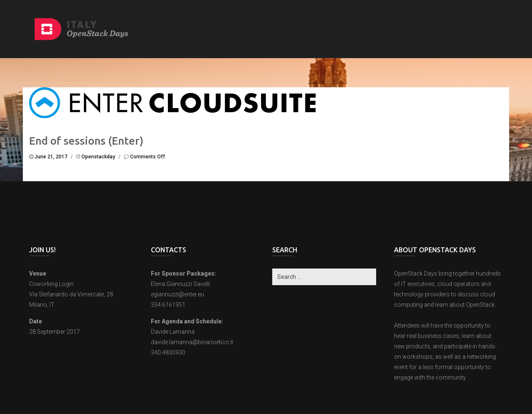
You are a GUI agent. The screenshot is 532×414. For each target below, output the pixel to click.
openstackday (98, 157)
